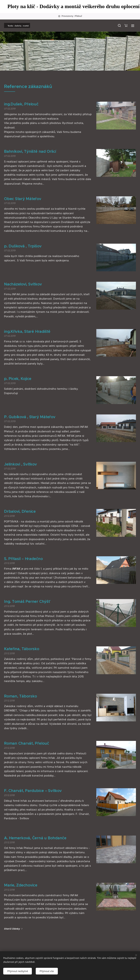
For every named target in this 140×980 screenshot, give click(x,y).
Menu (133, 26)
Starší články (12, 929)
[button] (119, 26)
